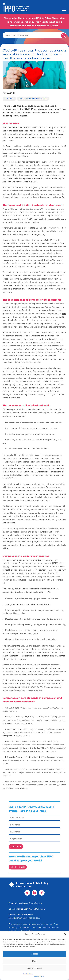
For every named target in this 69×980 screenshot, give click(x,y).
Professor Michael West (13, 681)
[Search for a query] (63, 35)
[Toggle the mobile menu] (64, 9)
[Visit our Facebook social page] (42, 893)
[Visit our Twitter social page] (27, 893)
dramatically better (35, 353)
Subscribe (16, 847)
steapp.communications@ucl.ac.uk (25, 918)
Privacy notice (39, 976)
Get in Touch (18, 867)
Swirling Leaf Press (17, 687)
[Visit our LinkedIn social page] (34, 893)
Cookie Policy (28, 974)
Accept (35, 954)
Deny (35, 961)
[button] (65, 934)
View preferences (34, 968)
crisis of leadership (53, 179)
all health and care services (15, 182)
